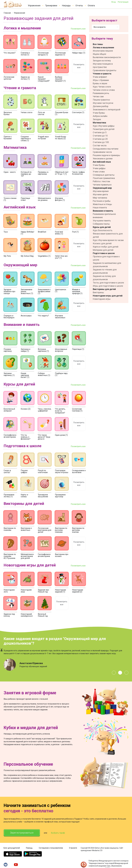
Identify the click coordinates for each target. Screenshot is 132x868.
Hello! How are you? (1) (61, 257)
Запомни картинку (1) (9, 374)
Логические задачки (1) (60, 54)
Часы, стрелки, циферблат (45, 410)
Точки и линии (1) (10, 199)
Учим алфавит (100, 77)
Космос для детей (102, 243)
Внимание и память (103, 211)
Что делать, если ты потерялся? (60, 411)
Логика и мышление (103, 47)
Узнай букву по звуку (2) (61, 138)
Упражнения (34, 6)
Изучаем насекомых (60, 317)
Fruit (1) (75, 232)
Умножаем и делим (103, 159)
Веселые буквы (8, 113)
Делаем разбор (101, 106)
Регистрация (123, 2)
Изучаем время (101, 191)
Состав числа (100, 145)
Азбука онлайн (100, 116)
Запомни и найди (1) (25, 350)
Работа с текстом (101, 181)
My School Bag (27, 256)
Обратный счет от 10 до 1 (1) (62, 173)
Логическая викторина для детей (45, 530)
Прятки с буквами (8, 138)
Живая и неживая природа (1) (77, 291)
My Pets (7, 256)
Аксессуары (26, 316)
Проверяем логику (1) (9, 496)
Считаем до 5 (100, 132)
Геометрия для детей (104, 129)
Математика (99, 123)
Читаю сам (98, 96)
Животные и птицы (102, 204)
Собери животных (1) (44, 374)
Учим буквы (99, 113)
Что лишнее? (10, 53)
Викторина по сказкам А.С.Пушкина (10, 556)
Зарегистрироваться (22, 831)
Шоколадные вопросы (61, 350)
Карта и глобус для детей (106, 247)
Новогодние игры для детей (108, 296)
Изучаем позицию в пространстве (103, 65)
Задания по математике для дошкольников (107, 265)
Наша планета (100, 208)
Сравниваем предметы (105, 70)
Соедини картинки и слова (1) (26, 139)
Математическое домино (44, 199)
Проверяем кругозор (60, 496)
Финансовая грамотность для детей (108, 235)
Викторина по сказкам (10, 529)
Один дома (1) (61, 435)
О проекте (73, 846)
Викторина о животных (26, 529)
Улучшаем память (102, 221)
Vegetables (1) (44, 256)
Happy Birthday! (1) (27, 233)
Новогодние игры (102, 299)
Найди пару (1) (79, 53)
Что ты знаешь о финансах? (26, 437)
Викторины (98, 292)
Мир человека (100, 198)
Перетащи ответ (25, 199)
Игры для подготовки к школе (108, 286)
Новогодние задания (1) (60, 591)
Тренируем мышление (43, 496)
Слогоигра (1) (78, 112)
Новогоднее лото (9, 591)
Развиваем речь (101, 93)
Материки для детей (103, 250)
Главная (7, 13)
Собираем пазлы (101, 224)
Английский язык (102, 162)
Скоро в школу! (7, 471)
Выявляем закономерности (107, 57)
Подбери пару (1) (61, 374)
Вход (114, 2)
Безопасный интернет (9, 410)
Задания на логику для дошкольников (104, 278)
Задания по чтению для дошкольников (105, 271)
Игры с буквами (101, 80)
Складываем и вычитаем (79, 471)
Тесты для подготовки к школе (108, 283)
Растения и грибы (102, 201)
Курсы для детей (102, 227)
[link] (7, 13)
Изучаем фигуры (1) (60, 199)
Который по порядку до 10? (26, 174)
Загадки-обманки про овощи (9, 291)
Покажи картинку (8, 350)
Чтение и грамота (102, 74)
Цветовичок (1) (61, 290)
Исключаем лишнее (103, 51)
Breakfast (42, 232)
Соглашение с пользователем (51, 846)
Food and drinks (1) (59, 233)
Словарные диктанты (104, 175)
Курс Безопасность (103, 230)
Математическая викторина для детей (27, 556)
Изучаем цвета (100, 194)
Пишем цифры (24, 471)
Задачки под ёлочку (9, 615)
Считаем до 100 (101, 142)
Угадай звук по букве (43, 138)
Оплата (91, 6)
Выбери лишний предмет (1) (60, 79)
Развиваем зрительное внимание (104, 216)
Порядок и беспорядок (9, 317)
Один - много (10, 172)
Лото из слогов (41, 113)
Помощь (29, 846)
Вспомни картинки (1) (43, 350)
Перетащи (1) (78, 349)
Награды (66, 6)
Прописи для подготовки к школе (106, 258)
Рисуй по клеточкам (43, 471)
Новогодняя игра (26, 591)
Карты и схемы (24, 496)
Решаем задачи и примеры (106, 155)
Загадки (97, 119)
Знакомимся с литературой (107, 110)
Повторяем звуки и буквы (62, 471)
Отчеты (79, 6)
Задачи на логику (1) (25, 78)
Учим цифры (99, 168)
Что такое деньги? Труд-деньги (44, 437)
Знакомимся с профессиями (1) (44, 291)
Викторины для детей (104, 289)
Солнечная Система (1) (77, 410)
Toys (6, 232)
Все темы (98, 44)
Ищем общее (99, 54)
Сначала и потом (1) (25, 54)
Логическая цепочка (9, 78)
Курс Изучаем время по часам (108, 240)
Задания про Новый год (43, 591)
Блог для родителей (12, 846)
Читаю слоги (27, 112)
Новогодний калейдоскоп (27, 615)
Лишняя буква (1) (62, 113)
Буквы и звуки (100, 83)
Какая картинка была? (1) (25, 375)
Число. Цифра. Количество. (78, 173)
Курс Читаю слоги (102, 87)
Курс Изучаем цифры (104, 126)
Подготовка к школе (104, 253)
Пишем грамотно (101, 100)
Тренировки (51, 6)
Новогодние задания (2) (78, 591)
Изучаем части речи (103, 103)
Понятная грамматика (104, 178)
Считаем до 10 (100, 136)
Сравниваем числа (102, 152)
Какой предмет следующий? (44, 79)
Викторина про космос (62, 555)
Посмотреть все (78, 29)
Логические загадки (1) (43, 54)
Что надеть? (43, 316)
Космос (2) (26, 409)
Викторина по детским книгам (78, 530)
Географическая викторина (10, 436)
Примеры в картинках (43, 173)
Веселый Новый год (43, 615)
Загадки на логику (102, 61)
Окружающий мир (102, 188)
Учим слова (99, 172)
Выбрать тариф (58, 831)
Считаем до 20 (100, 139)
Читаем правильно (102, 185)
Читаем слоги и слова (104, 90)
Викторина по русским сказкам (61, 530)
